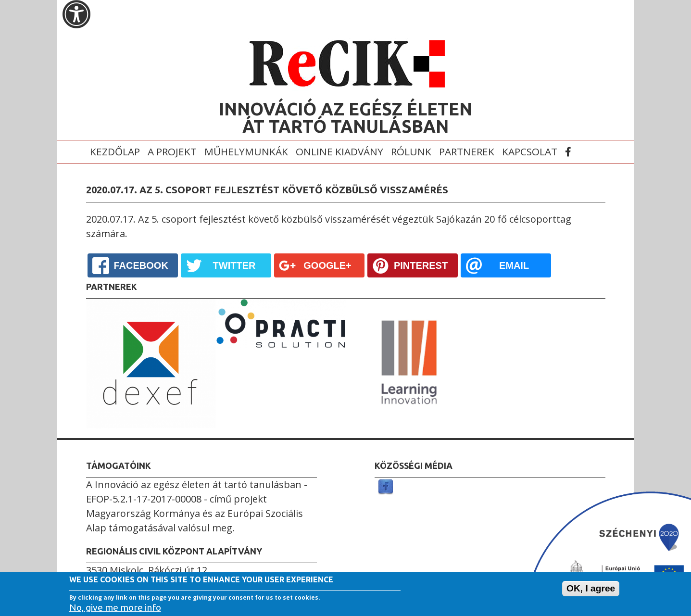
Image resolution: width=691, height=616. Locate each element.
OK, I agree (591, 589)
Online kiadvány (339, 151)
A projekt (172, 151)
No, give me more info (115, 607)
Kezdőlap (115, 151)
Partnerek (467, 151)
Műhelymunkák (246, 151)
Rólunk (411, 151)
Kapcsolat (530, 151)
